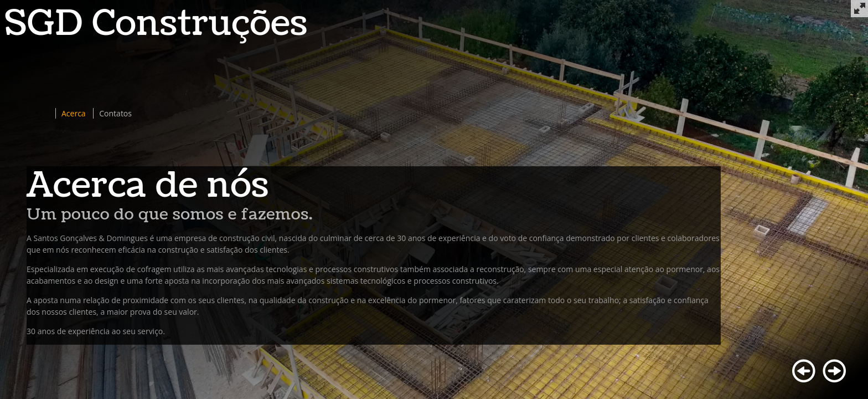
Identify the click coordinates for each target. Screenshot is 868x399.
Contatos (115, 113)
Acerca (74, 113)
